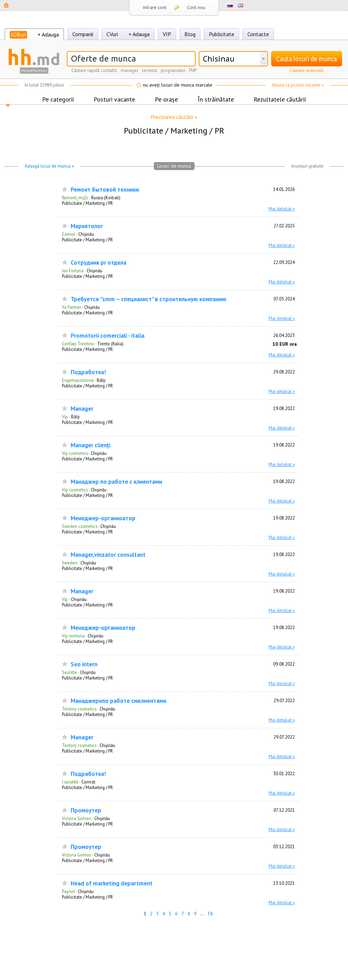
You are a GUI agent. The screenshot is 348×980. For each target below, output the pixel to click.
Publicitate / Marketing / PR (87, 203)
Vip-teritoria (73, 636)
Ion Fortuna (73, 271)
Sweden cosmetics (80, 526)
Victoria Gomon (77, 818)
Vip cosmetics (75, 453)
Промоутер (86, 810)
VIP (167, 34)
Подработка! (88, 372)
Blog (190, 34)
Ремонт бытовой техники (105, 190)
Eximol (69, 234)
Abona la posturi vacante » (298, 85)
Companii (83, 34)
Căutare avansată (307, 70)
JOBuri (18, 34)
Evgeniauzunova (78, 380)
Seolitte (69, 672)
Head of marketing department (112, 883)
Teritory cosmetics (79, 709)
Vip (65, 417)
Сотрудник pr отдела (98, 263)
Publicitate (222, 34)
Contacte (258, 34)
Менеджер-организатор (103, 518)
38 (210, 914)
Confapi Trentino (78, 344)
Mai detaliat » (282, 209)
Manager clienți (90, 445)
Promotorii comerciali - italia (108, 336)
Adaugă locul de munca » (49, 166)
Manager (82, 409)
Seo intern (84, 664)
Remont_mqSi (75, 198)
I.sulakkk (70, 782)
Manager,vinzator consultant (108, 555)
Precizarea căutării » (174, 117)
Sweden (70, 563)
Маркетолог (87, 226)
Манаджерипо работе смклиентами (118, 701)
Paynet (68, 891)
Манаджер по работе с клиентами (116, 482)
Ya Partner (72, 307)
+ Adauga (48, 34)
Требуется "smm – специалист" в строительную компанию (149, 299)
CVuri (112, 34)
